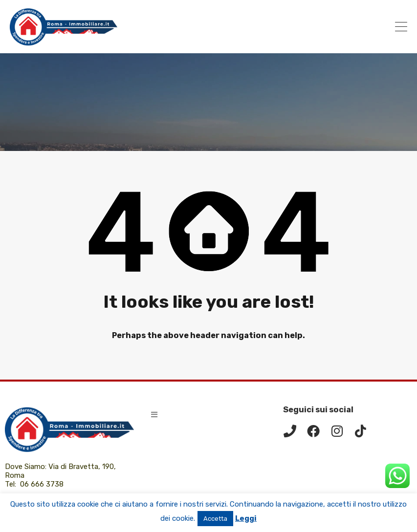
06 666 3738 (42, 484)
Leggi (246, 518)
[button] (154, 415)
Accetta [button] (215, 519)
